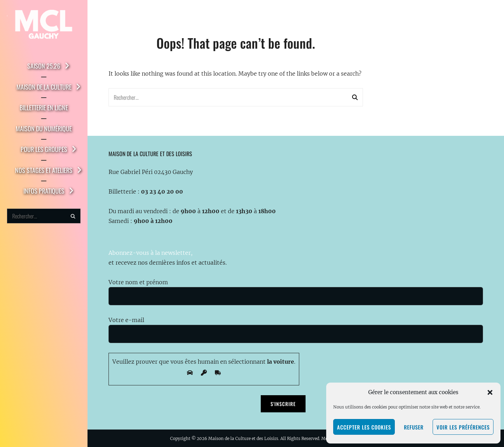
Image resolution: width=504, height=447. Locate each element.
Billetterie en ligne (44, 107)
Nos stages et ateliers (44, 170)
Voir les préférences (463, 427)
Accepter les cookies (364, 427)
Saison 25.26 (44, 66)
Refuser (414, 427)
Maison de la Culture (44, 87)
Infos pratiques (44, 191)
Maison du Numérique (44, 128)
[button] (490, 392)
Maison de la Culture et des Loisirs (243, 438)
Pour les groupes (44, 149)
